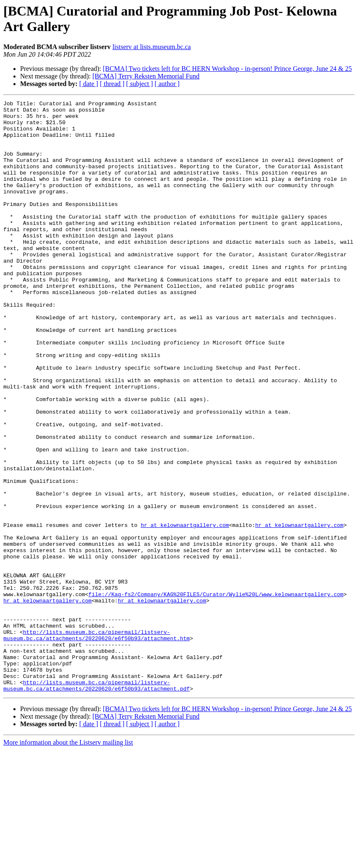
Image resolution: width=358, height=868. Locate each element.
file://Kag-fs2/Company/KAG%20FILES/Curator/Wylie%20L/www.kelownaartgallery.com (216, 693)
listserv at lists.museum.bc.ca (152, 47)
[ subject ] (140, 84)
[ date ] (89, 84)
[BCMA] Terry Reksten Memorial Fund (146, 76)
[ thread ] (112, 84)
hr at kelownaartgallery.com (185, 610)
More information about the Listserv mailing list (68, 861)
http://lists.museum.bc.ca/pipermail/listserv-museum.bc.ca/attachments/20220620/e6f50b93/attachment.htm (97, 743)
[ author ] (167, 84)
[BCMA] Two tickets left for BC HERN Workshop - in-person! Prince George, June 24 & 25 (227, 69)
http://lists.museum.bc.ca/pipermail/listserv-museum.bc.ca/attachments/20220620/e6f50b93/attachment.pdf (97, 803)
